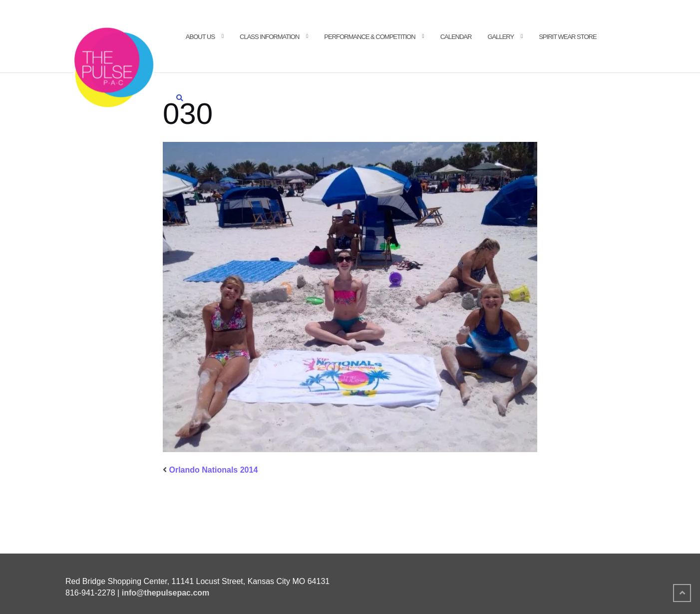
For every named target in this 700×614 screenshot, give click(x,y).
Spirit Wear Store (567, 37)
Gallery (501, 37)
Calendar (456, 37)
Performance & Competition (369, 37)
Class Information (269, 37)
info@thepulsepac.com (166, 593)
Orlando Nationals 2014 (213, 470)
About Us (200, 37)
